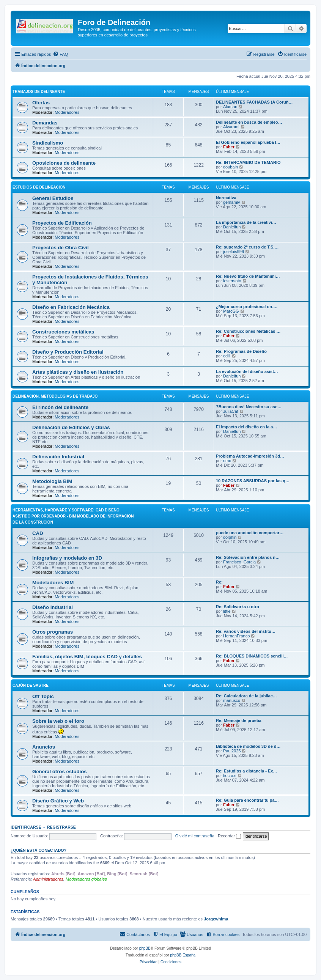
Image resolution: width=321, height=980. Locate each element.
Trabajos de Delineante (39, 92)
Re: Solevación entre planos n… (248, 557)
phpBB (145, 948)
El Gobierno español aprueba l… (248, 142)
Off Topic (43, 696)
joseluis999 (234, 252)
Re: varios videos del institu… (246, 631)
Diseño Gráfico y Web (58, 801)
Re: (219, 582)
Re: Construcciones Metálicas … (248, 331)
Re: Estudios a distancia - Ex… (246, 771)
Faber (229, 147)
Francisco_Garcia (239, 562)
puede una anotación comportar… (250, 533)
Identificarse (26, 827)
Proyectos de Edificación (62, 223)
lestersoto (232, 281)
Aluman (230, 107)
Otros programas (53, 632)
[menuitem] (60, 54)
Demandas (45, 123)
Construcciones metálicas (63, 332)
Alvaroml (231, 127)
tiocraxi (230, 776)
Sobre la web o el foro (58, 721)
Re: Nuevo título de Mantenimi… (248, 276)
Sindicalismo (48, 143)
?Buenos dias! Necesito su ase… (249, 407)
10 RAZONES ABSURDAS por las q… (253, 481)
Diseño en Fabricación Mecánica (71, 307)
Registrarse (61, 827)
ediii (227, 356)
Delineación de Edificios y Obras (71, 427)
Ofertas (41, 103)
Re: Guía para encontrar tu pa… (247, 800)
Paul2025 (232, 751)
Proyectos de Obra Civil (61, 248)
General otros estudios (60, 772)
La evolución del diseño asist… (247, 371)
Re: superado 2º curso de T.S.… (247, 247)
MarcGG (231, 311)
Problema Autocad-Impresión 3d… (250, 456)
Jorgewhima (216, 919)
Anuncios (44, 747)
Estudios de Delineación (39, 187)
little (227, 611)
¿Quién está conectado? (39, 850)
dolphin (230, 537)
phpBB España (183, 955)
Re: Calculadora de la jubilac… (246, 696)
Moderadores (67, 112)
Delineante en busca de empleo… (249, 122)
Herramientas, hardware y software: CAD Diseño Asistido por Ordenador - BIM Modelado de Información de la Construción (73, 516)
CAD (38, 533)
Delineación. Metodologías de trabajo (55, 396)
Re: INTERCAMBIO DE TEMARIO (248, 162)
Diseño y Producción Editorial (68, 352)
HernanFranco (236, 636)
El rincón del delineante (60, 407)
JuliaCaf (231, 411)
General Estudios (53, 198)
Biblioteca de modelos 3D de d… (248, 746)
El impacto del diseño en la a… (246, 427)
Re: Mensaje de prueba (239, 720)
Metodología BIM (52, 481)
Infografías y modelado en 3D (67, 558)
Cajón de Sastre (31, 685)
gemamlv (232, 202)
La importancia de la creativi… (246, 222)
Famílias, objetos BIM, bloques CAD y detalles (87, 657)
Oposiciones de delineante (64, 163)
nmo (227, 461)
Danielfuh (232, 227)
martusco (232, 700)
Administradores (48, 879)
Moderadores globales (86, 879)
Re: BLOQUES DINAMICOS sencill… (252, 656)
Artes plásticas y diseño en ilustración (78, 372)
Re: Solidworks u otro (238, 607)
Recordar (229, 836)
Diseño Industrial (53, 607)
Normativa (226, 198)
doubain (231, 167)
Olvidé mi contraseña (195, 836)
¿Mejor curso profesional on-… (247, 307)
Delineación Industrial (58, 457)
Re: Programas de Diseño (241, 351)
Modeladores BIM (53, 583)
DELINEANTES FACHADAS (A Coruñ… (254, 102)
